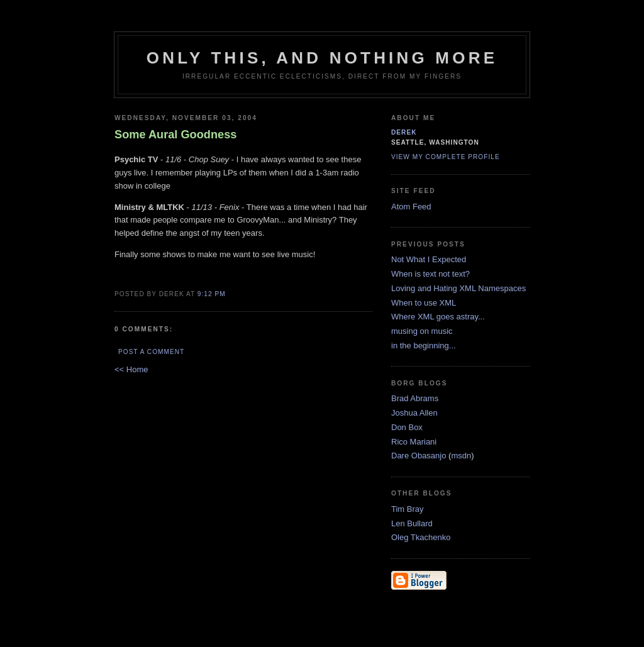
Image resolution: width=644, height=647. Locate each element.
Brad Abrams (415, 398)
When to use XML (424, 303)
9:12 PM (212, 294)
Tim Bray (408, 509)
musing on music (422, 331)
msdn (461, 456)
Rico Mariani (414, 442)
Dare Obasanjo (419, 456)
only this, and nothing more (322, 58)
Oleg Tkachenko (421, 537)
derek (404, 132)
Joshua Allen (414, 413)
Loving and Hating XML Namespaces (458, 288)
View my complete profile (446, 157)
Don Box (407, 427)
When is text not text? (430, 274)
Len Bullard (412, 523)
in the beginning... (424, 346)
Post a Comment (151, 352)
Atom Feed (411, 207)
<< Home (131, 369)
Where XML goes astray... (438, 317)
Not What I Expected (429, 259)
